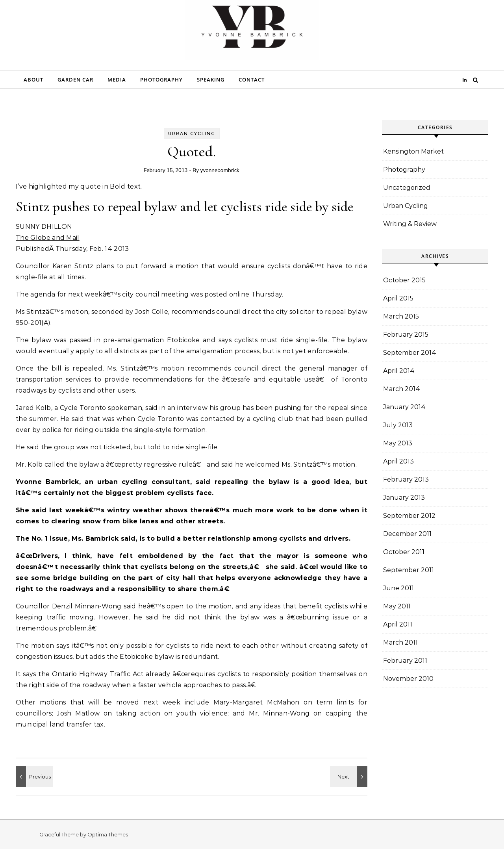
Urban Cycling (192, 133)
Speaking (211, 80)
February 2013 (406, 479)
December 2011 (407, 534)
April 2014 (399, 371)
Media (117, 80)
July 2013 (398, 425)
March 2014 (402, 389)
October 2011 (404, 552)
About (33, 80)
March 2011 (400, 642)
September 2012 (409, 516)
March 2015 (401, 316)
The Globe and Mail (48, 238)
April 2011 (398, 624)
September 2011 (409, 570)
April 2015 (398, 298)
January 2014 (404, 407)
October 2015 (404, 280)
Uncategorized (407, 188)
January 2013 (404, 498)
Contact (252, 80)
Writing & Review (410, 224)
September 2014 (410, 353)
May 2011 (397, 606)
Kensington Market (413, 151)
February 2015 (406, 335)
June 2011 (398, 588)
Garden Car (75, 80)
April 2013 (398, 461)
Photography (161, 80)
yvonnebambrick (220, 170)
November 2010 (408, 679)
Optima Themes (108, 834)
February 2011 (405, 661)
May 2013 (398, 443)
